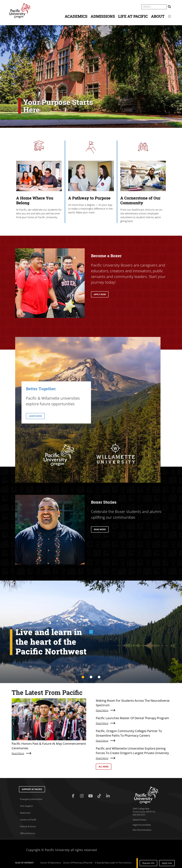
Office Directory (27, 833)
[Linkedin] (109, 796)
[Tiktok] (100, 796)
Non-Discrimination (142, 830)
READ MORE (100, 529)
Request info (148, 863)
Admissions (103, 16)
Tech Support (26, 806)
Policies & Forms (28, 826)
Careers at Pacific (28, 820)
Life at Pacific (133, 16)
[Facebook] (73, 796)
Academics (76, 16)
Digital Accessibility (142, 825)
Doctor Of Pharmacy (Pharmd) (78, 863)
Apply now (167, 863)
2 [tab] (91, 677)
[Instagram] (82, 796)
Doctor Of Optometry (51, 863)
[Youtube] (91, 796)
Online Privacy (139, 820)
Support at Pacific (32, 789)
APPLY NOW (100, 294)
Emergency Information (31, 799)
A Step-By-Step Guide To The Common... (114, 863)
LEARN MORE (35, 416)
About (158, 16)
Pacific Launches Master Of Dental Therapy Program (132, 718)
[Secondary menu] (169, 16)
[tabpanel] (91, 632)
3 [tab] (99, 677)
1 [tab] (83, 677)
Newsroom (25, 813)
